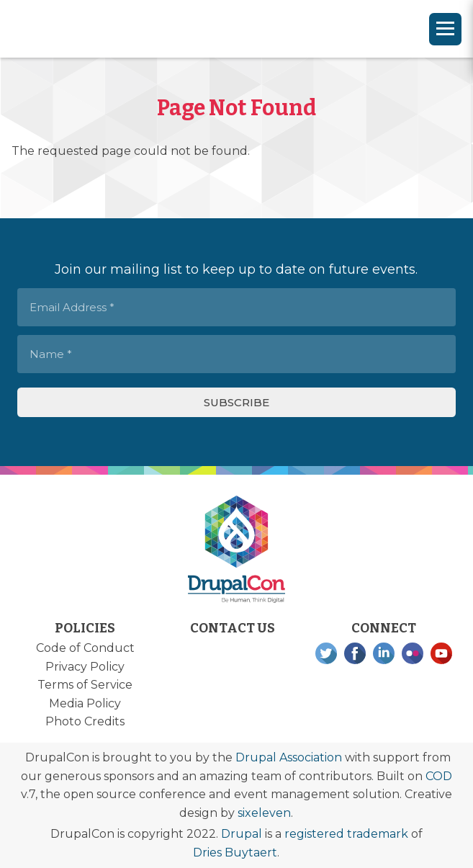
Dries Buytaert (235, 853)
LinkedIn (384, 653)
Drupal (242, 834)
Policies (85, 628)
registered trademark (346, 834)
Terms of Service (85, 685)
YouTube (441, 653)
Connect (384, 628)
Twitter (326, 653)
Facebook (355, 653)
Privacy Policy (85, 667)
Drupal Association (289, 757)
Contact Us (233, 628)
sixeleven (264, 813)
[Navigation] (445, 29)
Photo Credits (85, 721)
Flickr (413, 653)
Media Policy (85, 703)
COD (439, 776)
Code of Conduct (85, 648)
